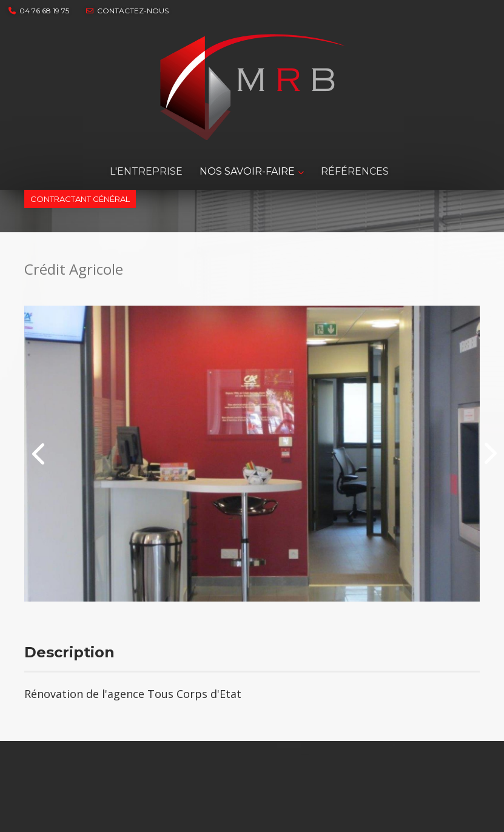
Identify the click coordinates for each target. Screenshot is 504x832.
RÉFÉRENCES (355, 171)
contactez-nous (127, 11)
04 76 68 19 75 (39, 11)
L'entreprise (146, 171)
